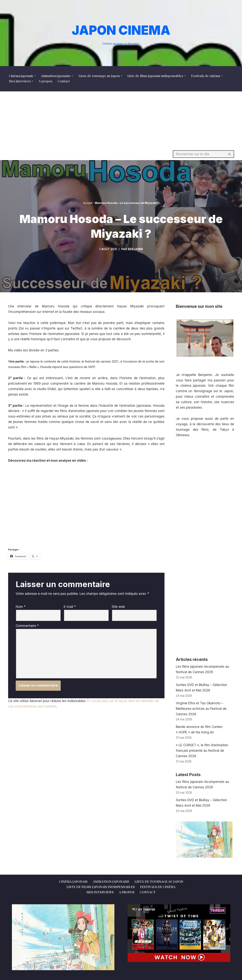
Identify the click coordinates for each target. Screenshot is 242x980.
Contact (64, 81)
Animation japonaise (111, 881)
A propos (45, 81)
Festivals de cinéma (158, 887)
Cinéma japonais (73, 881)
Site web (118, 607)
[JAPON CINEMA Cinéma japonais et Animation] (121, 33)
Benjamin (135, 249)
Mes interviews (100, 892)
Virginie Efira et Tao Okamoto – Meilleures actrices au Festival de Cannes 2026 (201, 709)
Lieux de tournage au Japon (159, 881)
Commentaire (27, 626)
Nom (21, 607)
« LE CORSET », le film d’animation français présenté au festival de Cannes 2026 (202, 751)
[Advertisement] (121, 120)
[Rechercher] (199, 154)
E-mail (70, 607)
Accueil (88, 203)
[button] (35, 76)
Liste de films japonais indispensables (101, 887)
